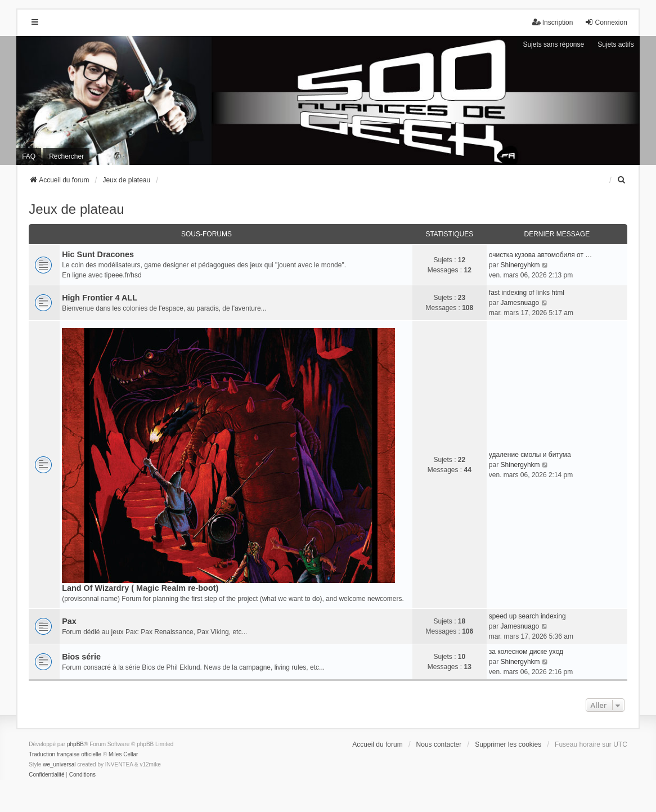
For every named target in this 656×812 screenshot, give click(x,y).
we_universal (59, 764)
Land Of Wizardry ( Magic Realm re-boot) (140, 588)
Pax (69, 621)
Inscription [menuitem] (553, 22)
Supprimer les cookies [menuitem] (508, 744)
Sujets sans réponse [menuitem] (553, 44)
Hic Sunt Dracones (98, 254)
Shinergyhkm (520, 265)
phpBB (75, 744)
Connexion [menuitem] (606, 22)
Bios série (81, 657)
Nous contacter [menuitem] (439, 744)
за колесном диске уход (526, 652)
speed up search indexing (527, 616)
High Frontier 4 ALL (100, 298)
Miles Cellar (123, 754)
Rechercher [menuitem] (66, 156)
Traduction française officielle (65, 754)
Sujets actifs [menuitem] (616, 44)
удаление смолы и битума (530, 455)
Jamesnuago (520, 303)
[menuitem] (622, 180)
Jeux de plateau (76, 209)
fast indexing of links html (527, 293)
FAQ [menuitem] (29, 156)
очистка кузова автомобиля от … (540, 255)
